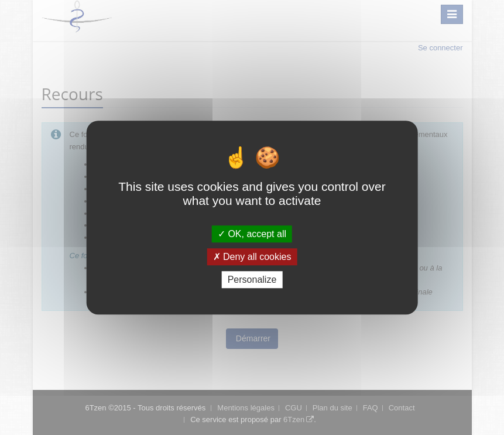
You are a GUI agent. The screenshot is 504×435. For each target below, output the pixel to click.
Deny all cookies (252, 257)
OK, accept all (252, 234)
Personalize (252, 280)
